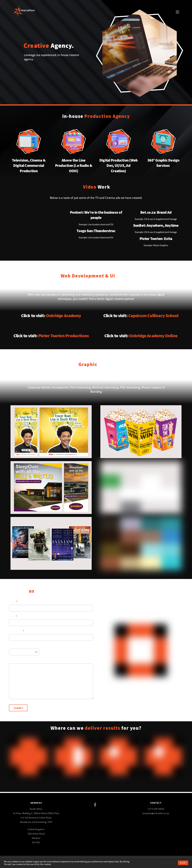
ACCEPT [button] (183, 863)
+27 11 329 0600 (156, 809)
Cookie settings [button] (169, 863)
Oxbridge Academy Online (153, 336)
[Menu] (177, 12)
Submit (19, 708)
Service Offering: (19, 646)
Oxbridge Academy (64, 316)
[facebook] (96, 804)
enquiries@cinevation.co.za (156, 813)
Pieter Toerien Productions (64, 336)
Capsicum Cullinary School (153, 316)
